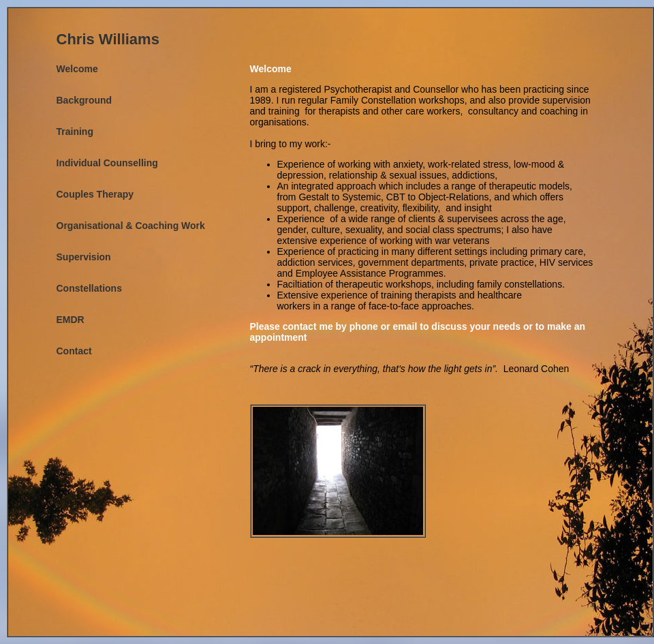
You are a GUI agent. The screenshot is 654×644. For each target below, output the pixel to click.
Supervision (84, 257)
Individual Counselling (107, 163)
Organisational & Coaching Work (131, 226)
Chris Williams (108, 39)
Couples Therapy (95, 194)
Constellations (89, 288)
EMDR (71, 320)
